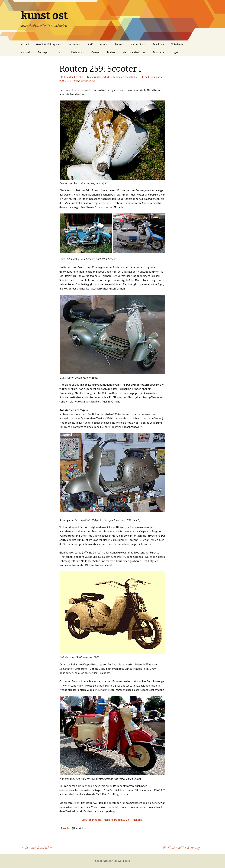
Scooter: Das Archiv (36, 847)
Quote (104, 44)
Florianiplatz (44, 52)
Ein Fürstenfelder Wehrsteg (184, 847)
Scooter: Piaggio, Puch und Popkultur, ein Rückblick (112, 820)
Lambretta (149, 77)
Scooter (83, 81)
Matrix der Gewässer (134, 52)
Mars (61, 52)
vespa (92, 81)
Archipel (25, 52)
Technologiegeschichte (125, 77)
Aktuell (25, 44)
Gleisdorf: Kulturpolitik (49, 44)
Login (175, 52)
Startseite (158, 52)
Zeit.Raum (158, 44)
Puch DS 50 (65, 81)
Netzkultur (74, 44)
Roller (75, 81)
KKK (90, 44)
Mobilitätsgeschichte (101, 77)
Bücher (111, 52)
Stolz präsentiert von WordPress (113, 861)
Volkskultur (178, 44)
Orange (95, 52)
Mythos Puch (138, 44)
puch (159, 77)
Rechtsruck (78, 52)
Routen (119, 44)
